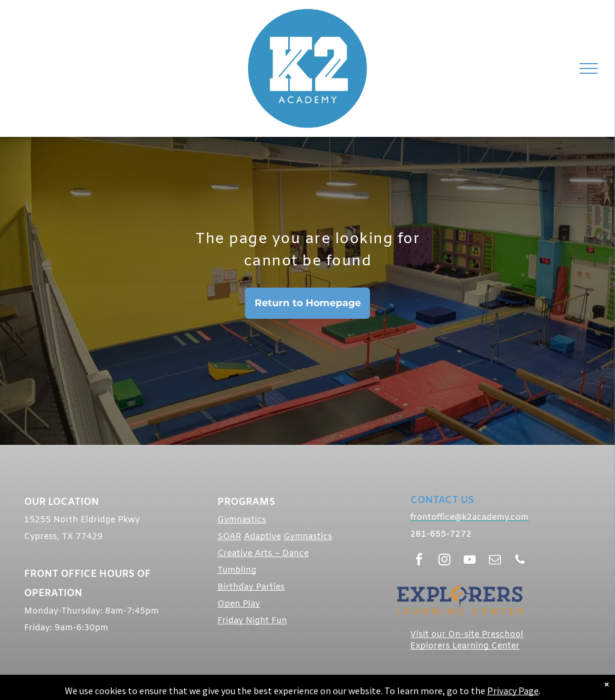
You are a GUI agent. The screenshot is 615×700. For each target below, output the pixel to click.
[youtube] (470, 561)
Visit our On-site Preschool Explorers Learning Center (467, 641)
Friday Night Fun (252, 621)
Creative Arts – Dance (263, 554)
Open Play (239, 604)
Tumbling (237, 571)
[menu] (589, 68)
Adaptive (262, 537)
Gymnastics (242, 520)
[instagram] (444, 561)
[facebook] (419, 561)
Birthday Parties (251, 587)
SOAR (229, 537)
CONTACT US (442, 500)
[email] (495, 561)
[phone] (520, 561)
